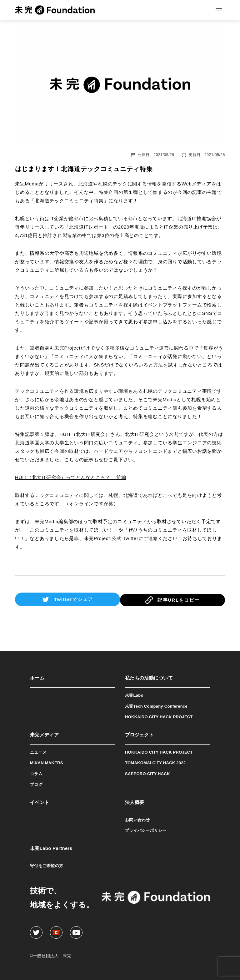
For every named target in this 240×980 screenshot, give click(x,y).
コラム (36, 772)
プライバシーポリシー (146, 829)
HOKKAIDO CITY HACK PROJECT (159, 716)
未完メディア (44, 733)
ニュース (38, 751)
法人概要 (135, 801)
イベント (40, 801)
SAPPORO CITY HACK (147, 772)
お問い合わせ (137, 818)
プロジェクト (139, 733)
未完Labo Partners (51, 847)
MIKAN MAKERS (47, 762)
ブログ (36, 783)
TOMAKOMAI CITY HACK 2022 (155, 762)
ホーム (37, 677)
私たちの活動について (149, 677)
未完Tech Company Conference (156, 705)
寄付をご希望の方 (47, 864)
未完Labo (134, 694)
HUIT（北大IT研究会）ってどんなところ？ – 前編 (70, 477)
